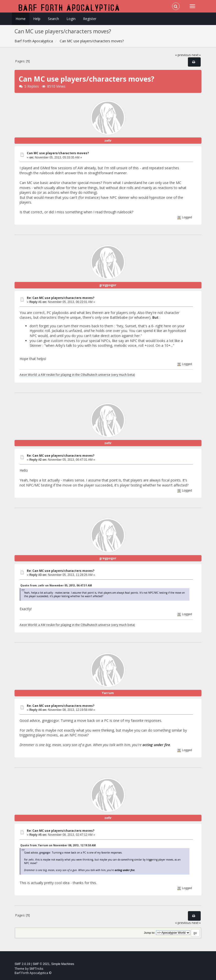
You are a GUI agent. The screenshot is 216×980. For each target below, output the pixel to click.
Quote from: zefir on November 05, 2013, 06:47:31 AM (56, 585)
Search (53, 19)
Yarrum (108, 693)
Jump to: (149, 933)
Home (21, 19)
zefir (108, 141)
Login (71, 19)
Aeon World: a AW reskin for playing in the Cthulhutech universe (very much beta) (77, 375)
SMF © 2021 (41, 964)
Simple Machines (63, 964)
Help (37, 19)
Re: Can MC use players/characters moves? (61, 298)
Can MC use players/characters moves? (58, 153)
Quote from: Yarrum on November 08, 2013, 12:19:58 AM (58, 845)
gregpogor (108, 285)
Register (90, 19)
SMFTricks (36, 969)
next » (196, 55)
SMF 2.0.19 (22, 964)
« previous (183, 55)
